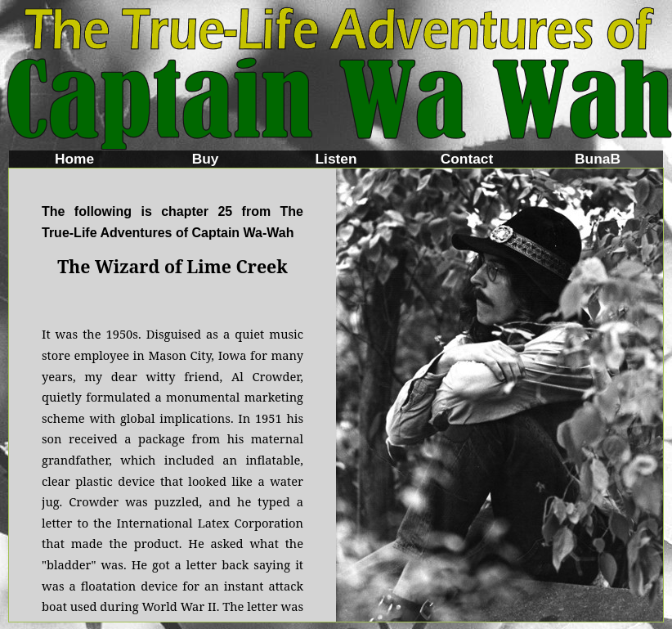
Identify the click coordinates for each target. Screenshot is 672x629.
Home (74, 159)
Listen (336, 159)
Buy (206, 159)
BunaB (598, 159)
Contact (467, 159)
